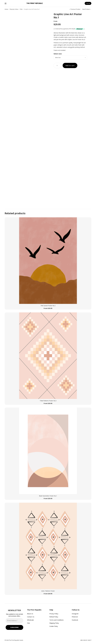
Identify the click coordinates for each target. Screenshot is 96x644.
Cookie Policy (54, 626)
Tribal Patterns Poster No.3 (48, 401)
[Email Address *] (14, 621)
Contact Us (31, 617)
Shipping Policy (54, 623)
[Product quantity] (57, 65)
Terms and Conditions (56, 620)
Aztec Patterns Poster (48, 591)
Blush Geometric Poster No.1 (48, 496)
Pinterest (75, 617)
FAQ (28, 623)
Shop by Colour (14, 9)
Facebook (75, 620)
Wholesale (30, 620)
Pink (21, 9)
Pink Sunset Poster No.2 (48, 306)
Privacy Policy (54, 614)
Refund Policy (54, 617)
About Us (30, 614)
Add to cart (70, 65)
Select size (58, 54)
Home (6, 9)
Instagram (75, 614)
